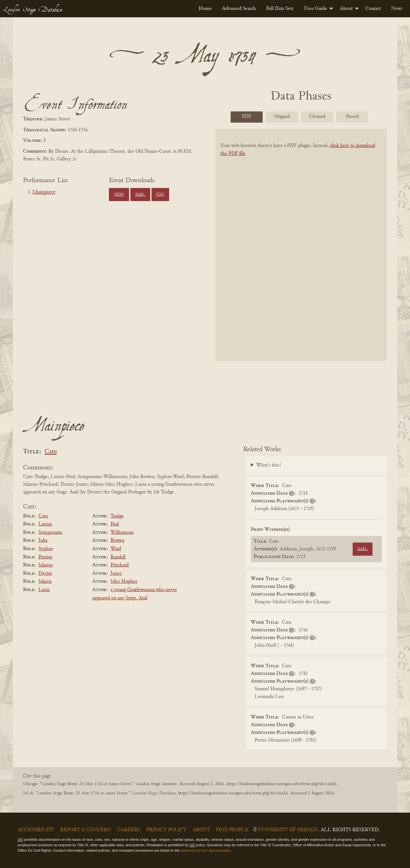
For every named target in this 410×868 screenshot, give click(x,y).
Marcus (46, 565)
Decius (45, 573)
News (397, 9)
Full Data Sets (280, 9)
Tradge (117, 516)
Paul (115, 524)
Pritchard (120, 565)
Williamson (122, 532)
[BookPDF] (301, 253)
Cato (51, 452)
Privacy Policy (166, 830)
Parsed (352, 117)
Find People (232, 830)
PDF (247, 117)
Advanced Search (239, 9)
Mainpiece (44, 192)
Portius (45, 557)
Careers (129, 830)
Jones (116, 573)
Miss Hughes (124, 581)
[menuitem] (205, 9)
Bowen (117, 540)
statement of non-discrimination (205, 850)
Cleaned (317, 117)
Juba (43, 540)
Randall (118, 557)
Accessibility (36, 830)
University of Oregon (288, 830)
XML (140, 195)
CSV (160, 195)
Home (205, 9)
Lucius (45, 524)
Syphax (46, 549)
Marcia (45, 581)
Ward (116, 549)
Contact (373, 9)
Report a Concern (86, 830)
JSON (119, 195)
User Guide (316, 9)
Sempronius (50, 532)
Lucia (44, 590)
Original (282, 117)
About (346, 9)
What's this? (269, 465)
